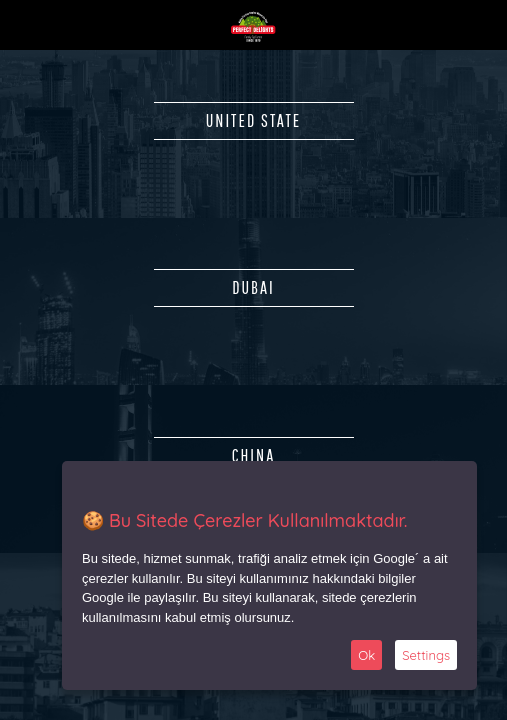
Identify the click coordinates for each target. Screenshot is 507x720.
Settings (426, 655)
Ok (366, 655)
